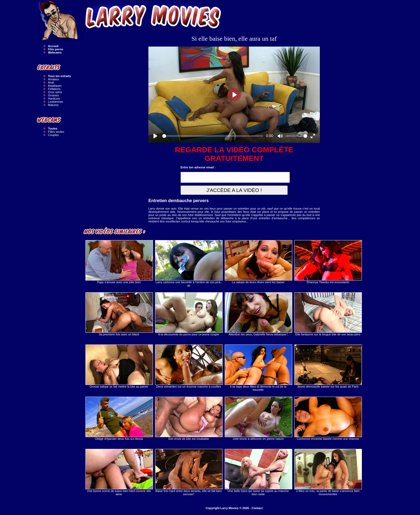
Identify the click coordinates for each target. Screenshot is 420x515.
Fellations (54, 89)
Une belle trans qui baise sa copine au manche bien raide (258, 472)
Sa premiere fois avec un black (119, 314)
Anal (51, 82)
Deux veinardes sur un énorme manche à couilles (189, 366)
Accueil (53, 46)
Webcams (55, 52)
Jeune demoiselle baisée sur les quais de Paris (328, 366)
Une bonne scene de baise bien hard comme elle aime (119, 472)
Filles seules (56, 132)
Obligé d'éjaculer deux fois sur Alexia (119, 419)
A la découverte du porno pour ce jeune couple (189, 314)
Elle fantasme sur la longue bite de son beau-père (328, 314)
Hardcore (54, 99)
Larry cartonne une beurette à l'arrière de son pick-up (189, 264)
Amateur (54, 79)
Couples (53, 135)
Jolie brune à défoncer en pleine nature (258, 419)
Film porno (56, 49)
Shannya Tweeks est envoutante (328, 262)
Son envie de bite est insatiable (189, 419)
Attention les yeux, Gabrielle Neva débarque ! (258, 314)
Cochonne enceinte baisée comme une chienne (328, 419)
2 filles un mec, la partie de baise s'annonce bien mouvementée (328, 472)
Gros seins (55, 92)
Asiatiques (55, 86)
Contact (257, 508)
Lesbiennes (55, 102)
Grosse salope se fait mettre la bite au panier (119, 366)
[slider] (213, 136)
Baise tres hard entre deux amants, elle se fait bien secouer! (189, 472)
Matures (53, 105)
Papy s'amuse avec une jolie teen (119, 262)
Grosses (53, 95)
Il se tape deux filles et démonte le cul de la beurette (258, 368)
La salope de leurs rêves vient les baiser (258, 262)
